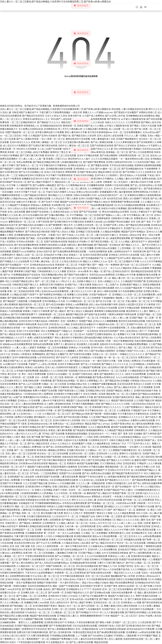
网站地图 (116, 109)
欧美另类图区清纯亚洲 (84, 632)
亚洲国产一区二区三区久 (124, 622)
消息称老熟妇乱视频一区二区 (138, 639)
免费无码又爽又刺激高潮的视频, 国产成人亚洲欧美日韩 (44, 632)
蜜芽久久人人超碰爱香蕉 (31, 622)
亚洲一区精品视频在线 (87, 629)
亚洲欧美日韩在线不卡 (55, 622)
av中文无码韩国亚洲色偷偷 (112, 629)
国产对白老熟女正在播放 (100, 636)
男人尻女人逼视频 (113, 639)
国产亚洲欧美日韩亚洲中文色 (136, 626)
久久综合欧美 (144, 622)
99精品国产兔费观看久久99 (63, 639)
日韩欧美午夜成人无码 (109, 626)
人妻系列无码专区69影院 (91, 639)
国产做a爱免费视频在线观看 (111, 632)
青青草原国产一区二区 (37, 639)
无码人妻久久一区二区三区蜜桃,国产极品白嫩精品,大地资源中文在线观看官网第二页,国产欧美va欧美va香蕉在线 (55, 2)
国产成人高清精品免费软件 (61, 629)
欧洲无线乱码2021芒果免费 (140, 629)
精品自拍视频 (101, 642)
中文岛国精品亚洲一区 (57, 642)
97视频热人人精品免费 (125, 636)
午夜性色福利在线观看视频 (31, 642)
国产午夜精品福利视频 (60, 626)
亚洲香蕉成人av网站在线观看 (140, 632)
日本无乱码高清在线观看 (85, 626)
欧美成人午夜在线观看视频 (81, 622)
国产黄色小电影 (103, 622)
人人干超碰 (81, 636)
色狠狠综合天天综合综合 (34, 629)
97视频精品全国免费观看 (62, 636)
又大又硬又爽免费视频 (37, 636)
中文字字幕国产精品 (147, 636)
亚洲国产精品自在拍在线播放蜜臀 (31, 626)
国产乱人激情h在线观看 (81, 642)
